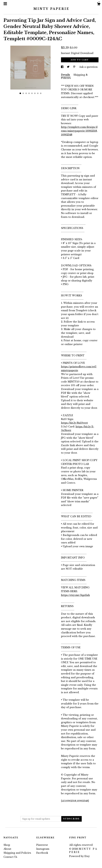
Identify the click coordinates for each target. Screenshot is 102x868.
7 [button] (38, 93)
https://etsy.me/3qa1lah (75, 595)
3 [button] (26, 93)
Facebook (42, 853)
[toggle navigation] (5, 4)
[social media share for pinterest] (75, 67)
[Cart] (99, 4)
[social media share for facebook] (63, 67)
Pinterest (42, 845)
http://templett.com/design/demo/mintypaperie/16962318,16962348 (79, 131)
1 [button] (20, 93)
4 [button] (29, 93)
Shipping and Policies (17, 853)
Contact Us (10, 857)
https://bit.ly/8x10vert (74, 423)
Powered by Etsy (79, 856)
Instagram (43, 849)
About (7, 849)
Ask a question (88, 67)
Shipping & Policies (74, 76)
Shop (7, 845)
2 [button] (23, 93)
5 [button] (32, 93)
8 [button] (41, 93)
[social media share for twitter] (69, 67)
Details (66, 75)
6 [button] (35, 93)
